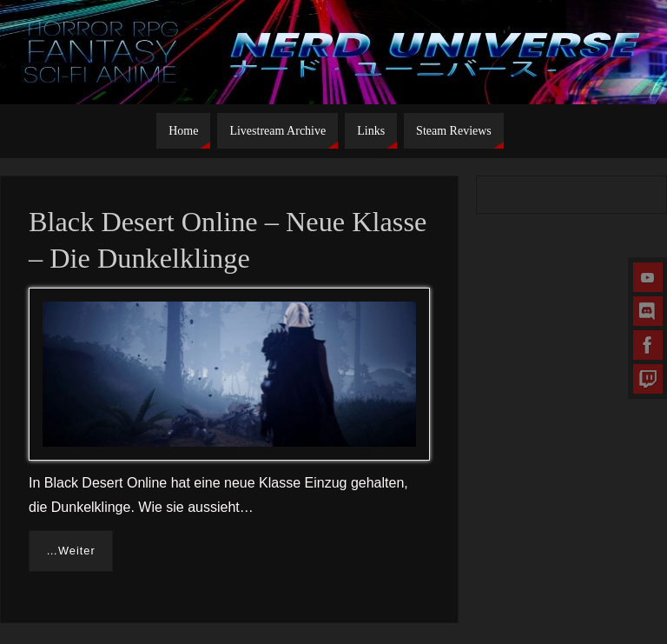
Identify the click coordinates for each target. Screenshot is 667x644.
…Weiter (71, 551)
